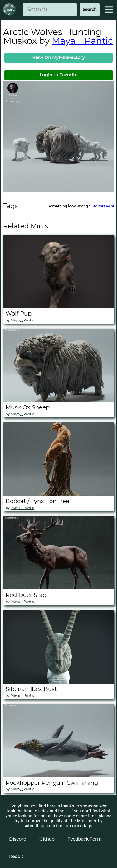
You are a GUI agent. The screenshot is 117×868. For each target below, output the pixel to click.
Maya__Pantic (82, 41)
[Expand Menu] (109, 10)
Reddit (16, 857)
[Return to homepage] (11, 10)
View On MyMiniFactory (59, 58)
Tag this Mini (102, 206)
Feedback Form (85, 839)
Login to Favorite (58, 75)
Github (47, 839)
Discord (18, 839)
